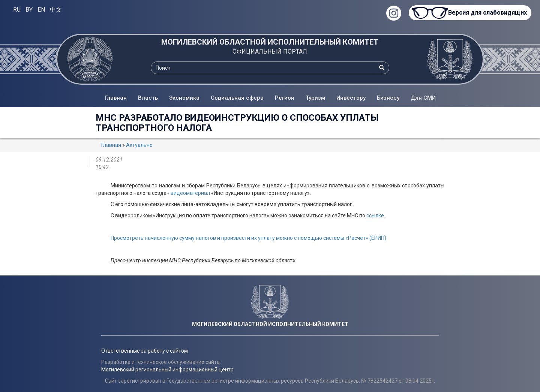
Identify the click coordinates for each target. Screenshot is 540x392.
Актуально (139, 145)
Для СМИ (423, 98)
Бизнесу (388, 98)
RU (17, 10)
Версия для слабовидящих (487, 13)
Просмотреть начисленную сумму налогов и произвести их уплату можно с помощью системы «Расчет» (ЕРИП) (248, 238)
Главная (116, 98)
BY (29, 10)
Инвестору (351, 98)
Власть (148, 98)
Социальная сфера (237, 98)
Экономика (184, 98)
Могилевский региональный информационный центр (167, 370)
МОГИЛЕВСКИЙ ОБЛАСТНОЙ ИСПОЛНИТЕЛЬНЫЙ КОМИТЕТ (270, 42)
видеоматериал (190, 193)
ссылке (375, 215)
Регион (285, 98)
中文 (56, 10)
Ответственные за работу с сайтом (145, 351)
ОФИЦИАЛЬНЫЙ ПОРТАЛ (270, 52)
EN (41, 10)
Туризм (315, 98)
